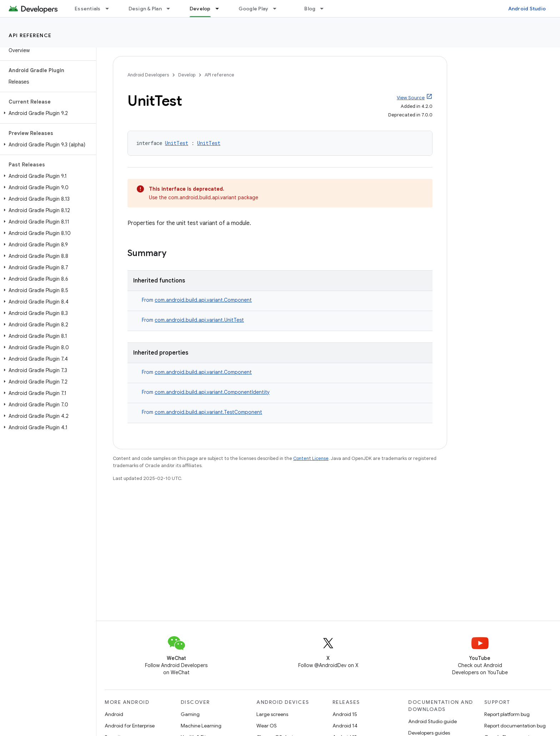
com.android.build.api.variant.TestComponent (208, 412)
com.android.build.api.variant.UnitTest (199, 320)
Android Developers (148, 75)
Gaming (190, 714)
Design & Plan (145, 9)
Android (114, 714)
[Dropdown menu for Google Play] (278, 9)
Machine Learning (201, 726)
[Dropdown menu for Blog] (325, 9)
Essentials (88, 9)
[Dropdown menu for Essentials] (110, 9)
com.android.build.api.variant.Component (203, 300)
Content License (311, 458)
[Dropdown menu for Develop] (220, 9)
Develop (187, 75)
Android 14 (345, 726)
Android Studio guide (432, 721)
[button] (47, 113)
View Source (411, 98)
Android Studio (527, 9)
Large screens (272, 714)
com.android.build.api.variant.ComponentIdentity (212, 392)
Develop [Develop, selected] (200, 9)
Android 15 (345, 714)
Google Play (254, 9)
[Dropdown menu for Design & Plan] (171, 9)
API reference (30, 35)
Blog (310, 9)
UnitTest (177, 143)
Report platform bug (507, 714)
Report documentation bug (515, 726)
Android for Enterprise (130, 726)
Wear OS (267, 726)
